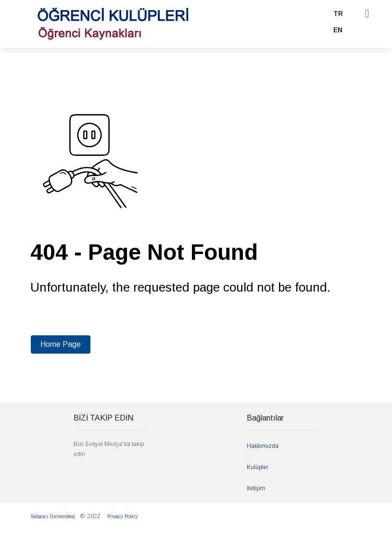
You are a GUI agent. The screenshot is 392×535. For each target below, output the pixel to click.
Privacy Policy (122, 516)
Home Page (61, 344)
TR (338, 13)
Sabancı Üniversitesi (53, 516)
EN (338, 30)
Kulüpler (258, 467)
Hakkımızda (263, 446)
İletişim (256, 488)
